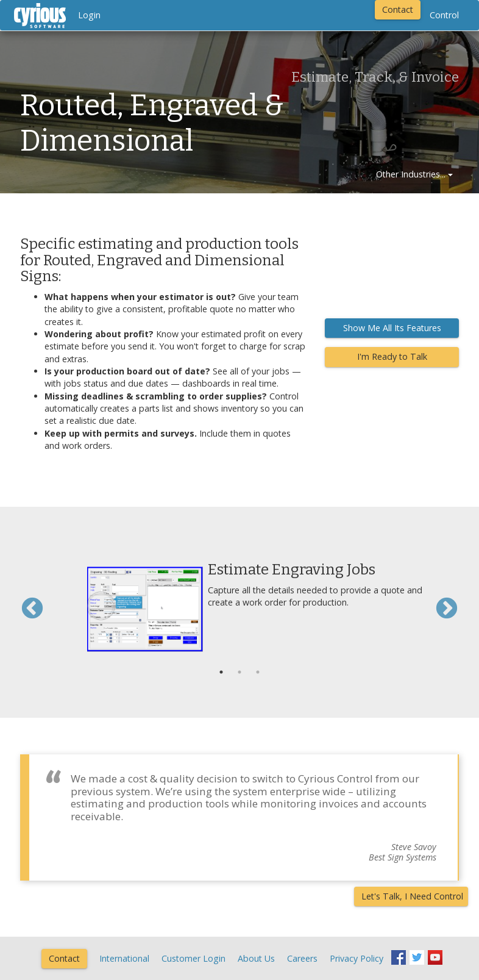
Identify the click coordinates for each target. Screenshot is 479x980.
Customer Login (193, 958)
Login (89, 15)
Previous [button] (32, 609)
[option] (239, 603)
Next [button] (447, 609)
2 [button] (239, 672)
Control (444, 15)
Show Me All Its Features (392, 328)
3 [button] (258, 672)
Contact (398, 9)
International (124, 958)
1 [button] (221, 672)
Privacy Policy (357, 958)
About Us (256, 958)
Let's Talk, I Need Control (412, 896)
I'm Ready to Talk (392, 356)
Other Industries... (414, 174)
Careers (302, 958)
